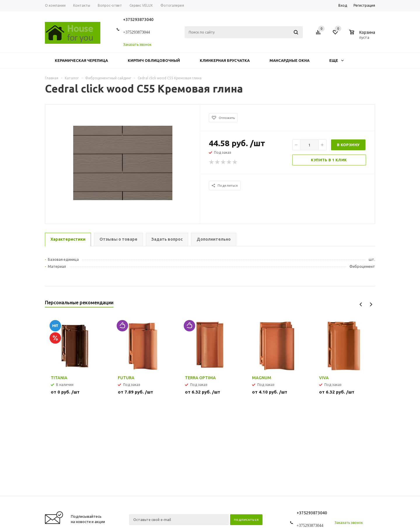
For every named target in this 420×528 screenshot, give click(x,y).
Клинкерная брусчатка (225, 60)
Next (371, 304)
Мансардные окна (289, 60)
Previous (361, 304)
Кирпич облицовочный (154, 60)
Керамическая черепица (81, 60)
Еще (336, 60)
